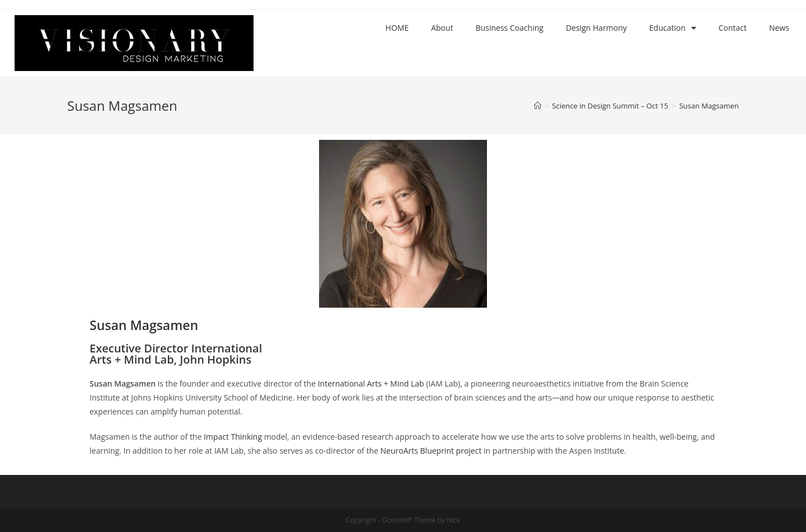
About (442, 28)
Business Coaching (510, 28)
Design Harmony (596, 28)
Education (673, 28)
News (779, 28)
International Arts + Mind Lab (371, 383)
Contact (733, 28)
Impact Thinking (233, 437)
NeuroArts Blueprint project (431, 451)
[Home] (538, 106)
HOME (397, 28)
